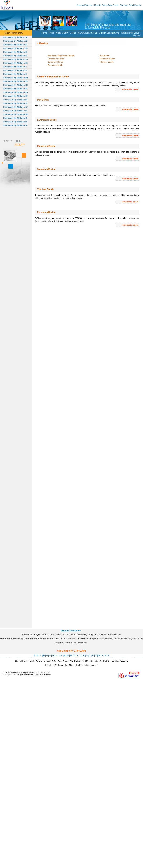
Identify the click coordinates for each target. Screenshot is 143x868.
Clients (73, 33)
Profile (51, 33)
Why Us (73, 661)
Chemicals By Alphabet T (15, 103)
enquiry (94, 665)
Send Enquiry (135, 5)
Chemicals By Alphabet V (15, 111)
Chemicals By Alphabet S (15, 100)
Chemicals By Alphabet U (15, 107)
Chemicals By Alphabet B (15, 41)
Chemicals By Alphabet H (15, 63)
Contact (137, 35)
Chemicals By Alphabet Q (15, 92)
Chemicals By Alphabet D (15, 48)
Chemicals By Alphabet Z (15, 125)
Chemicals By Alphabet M (15, 78)
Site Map (69, 665)
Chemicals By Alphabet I (15, 67)
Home (44, 33)
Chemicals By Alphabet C (15, 45)
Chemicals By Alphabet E (15, 52)
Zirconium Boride (55, 65)
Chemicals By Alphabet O (15, 85)
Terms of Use (43, 673)
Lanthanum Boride (56, 59)
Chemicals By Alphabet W (16, 114)
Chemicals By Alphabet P (15, 89)
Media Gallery (62, 33)
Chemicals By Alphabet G (15, 59)
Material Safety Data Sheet (106, 5)
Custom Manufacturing (109, 33)
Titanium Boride (107, 62)
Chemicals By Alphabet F (15, 56)
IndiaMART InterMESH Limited (39, 675)
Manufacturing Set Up (88, 33)
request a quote (131, 89)
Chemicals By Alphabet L (15, 74)
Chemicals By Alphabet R (15, 96)
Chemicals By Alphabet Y (15, 122)
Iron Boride (105, 56)
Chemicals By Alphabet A (15, 37)
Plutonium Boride (107, 59)
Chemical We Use (84, 5)
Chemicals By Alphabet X (15, 118)
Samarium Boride (56, 62)
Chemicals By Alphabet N (15, 81)
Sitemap (124, 5)
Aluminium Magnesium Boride (61, 56)
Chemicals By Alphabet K (15, 70)
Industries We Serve (130, 33)
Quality (82, 661)
